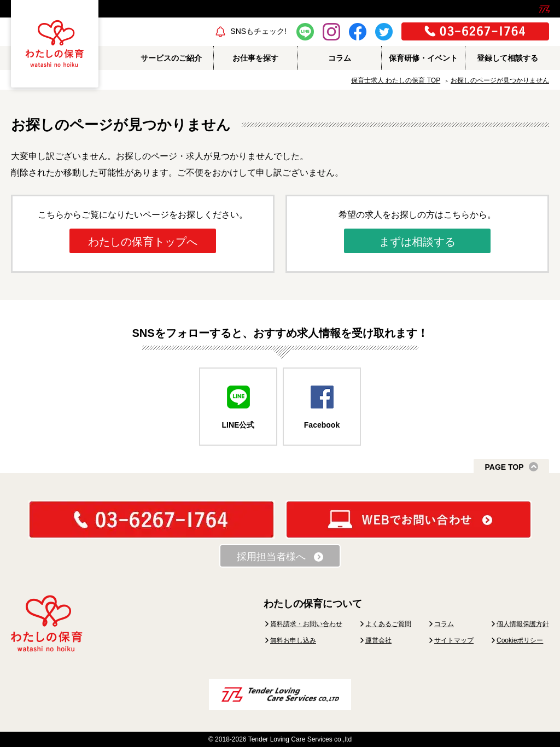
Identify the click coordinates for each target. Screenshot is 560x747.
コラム (444, 624)
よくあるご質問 (388, 624)
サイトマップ (454, 640)
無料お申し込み (293, 640)
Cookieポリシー (520, 640)
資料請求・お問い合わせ (306, 624)
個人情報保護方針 (523, 624)
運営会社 (378, 640)
